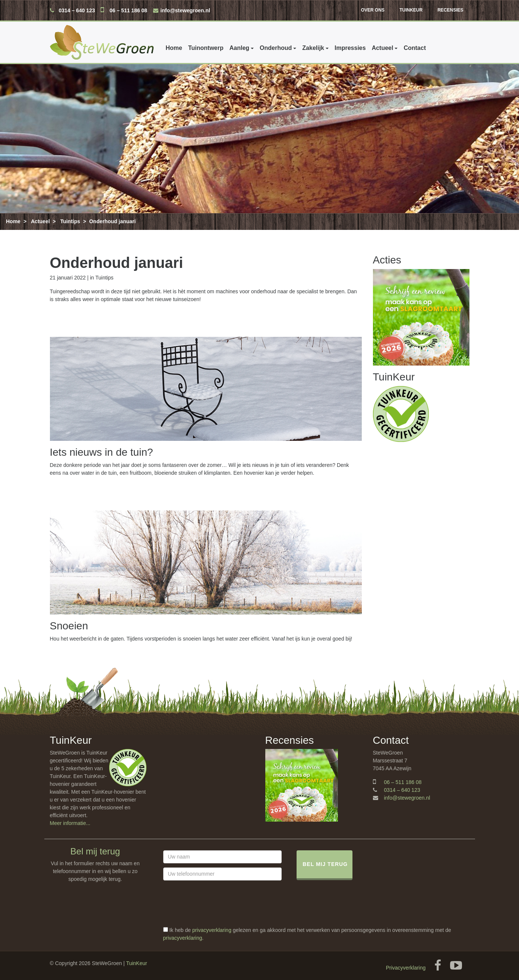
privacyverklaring (212, 930)
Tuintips (70, 221)
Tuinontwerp (206, 48)
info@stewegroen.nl (185, 10)
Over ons (373, 10)
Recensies (450, 10)
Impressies (350, 48)
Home (174, 48)
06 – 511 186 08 (128, 10)
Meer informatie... (70, 823)
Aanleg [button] (239, 48)
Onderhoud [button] (276, 48)
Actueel (40, 221)
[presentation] (220, 912)
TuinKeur (411, 10)
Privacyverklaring (406, 968)
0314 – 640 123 (77, 10)
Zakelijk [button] (313, 48)
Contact (415, 48)
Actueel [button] (383, 48)
